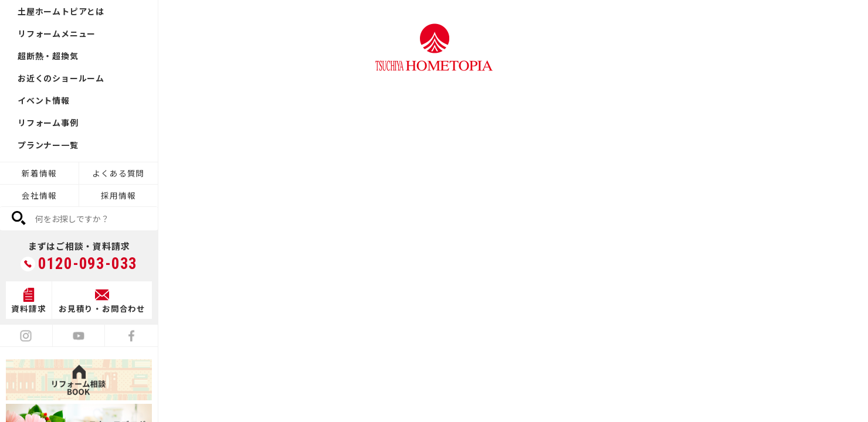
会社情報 (39, 195)
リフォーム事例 (48, 122)
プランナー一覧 (48, 145)
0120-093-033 (88, 264)
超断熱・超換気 (48, 56)
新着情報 (39, 173)
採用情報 (118, 195)
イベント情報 (44, 100)
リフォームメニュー (57, 33)
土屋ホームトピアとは (61, 11)
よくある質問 (118, 173)
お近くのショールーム (61, 78)
